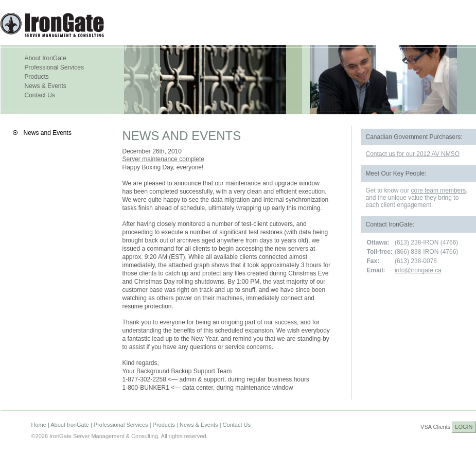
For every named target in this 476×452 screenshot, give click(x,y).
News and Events (48, 133)
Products (37, 77)
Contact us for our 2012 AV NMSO (413, 154)
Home (39, 425)
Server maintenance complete (163, 159)
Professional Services (54, 67)
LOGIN (464, 427)
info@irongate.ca (418, 270)
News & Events (46, 86)
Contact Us (40, 95)
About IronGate (46, 58)
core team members (439, 190)
